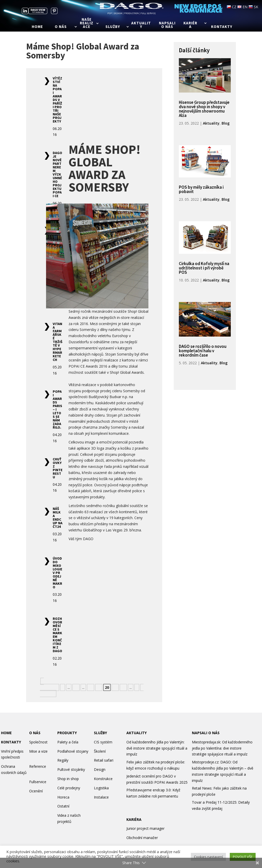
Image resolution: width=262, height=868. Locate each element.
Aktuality (141, 25)
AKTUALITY (137, 733)
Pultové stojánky (71, 769)
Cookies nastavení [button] (208, 857)
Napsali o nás (167, 25)
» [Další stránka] (137, 687)
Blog (226, 123)
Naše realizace (87, 23)
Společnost (38, 742)
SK (253, 7)
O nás (61, 27)
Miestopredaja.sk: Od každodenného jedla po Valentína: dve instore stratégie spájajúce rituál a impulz (222, 748)
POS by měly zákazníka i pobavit (201, 189)
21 (115, 687)
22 (123, 687)
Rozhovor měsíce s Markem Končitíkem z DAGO (57, 635)
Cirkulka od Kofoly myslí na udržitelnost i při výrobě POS (204, 268)
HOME (6, 733)
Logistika (101, 788)
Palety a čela (68, 742)
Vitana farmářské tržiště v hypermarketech (58, 342)
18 (91, 687)
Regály (63, 760)
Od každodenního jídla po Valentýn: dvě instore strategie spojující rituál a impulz (157, 748)
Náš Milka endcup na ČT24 (58, 518)
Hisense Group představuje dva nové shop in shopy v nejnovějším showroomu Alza (204, 109)
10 (76, 687)
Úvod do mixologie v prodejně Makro (57, 573)
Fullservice (38, 782)
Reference (38, 766)
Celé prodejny (69, 788)
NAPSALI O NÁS (206, 733)
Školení (100, 751)
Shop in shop (68, 779)
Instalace (101, 797)
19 (99, 687)
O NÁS (35, 733)
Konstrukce (103, 779)
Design (100, 769)
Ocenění (36, 791)
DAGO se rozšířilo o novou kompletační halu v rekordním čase (203, 351)
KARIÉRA (134, 819)
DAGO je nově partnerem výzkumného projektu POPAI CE (57, 174)
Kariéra (190, 25)
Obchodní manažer (142, 838)
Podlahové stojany (73, 751)
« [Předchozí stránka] (63, 687)
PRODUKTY (67, 733)
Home (37, 27)
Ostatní (63, 806)
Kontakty (222, 27)
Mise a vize (38, 751)
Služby (113, 27)
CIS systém (103, 742)
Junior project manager (145, 828)
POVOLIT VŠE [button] (243, 857)
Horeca (63, 797)
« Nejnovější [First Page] (49, 684)
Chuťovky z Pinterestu (58, 468)
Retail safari (104, 760)
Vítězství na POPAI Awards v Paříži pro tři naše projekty (57, 100)
